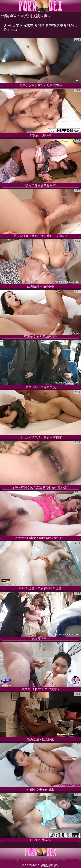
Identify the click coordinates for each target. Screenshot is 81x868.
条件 (22, 860)
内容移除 (56, 860)
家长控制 (71, 860)
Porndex (11, 30)
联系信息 (10, 860)
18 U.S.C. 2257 (38, 860)
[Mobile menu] (4, 6)
